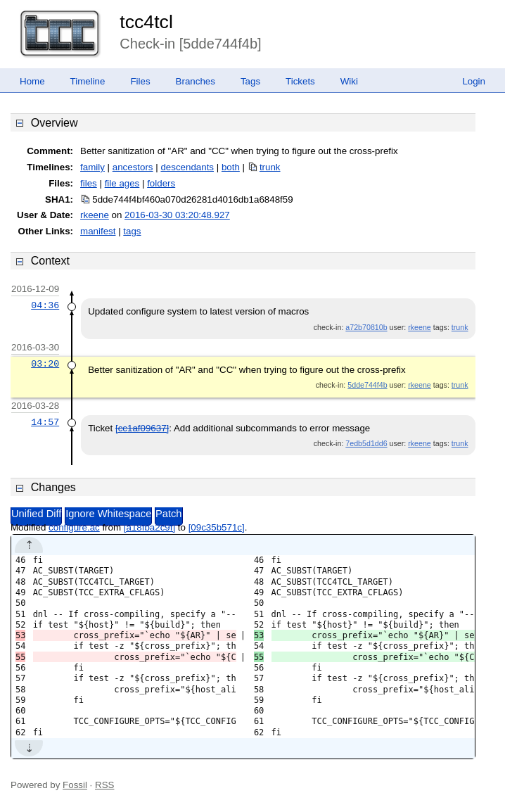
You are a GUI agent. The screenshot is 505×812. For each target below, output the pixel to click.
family (92, 167)
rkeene (95, 215)
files (89, 183)
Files (140, 81)
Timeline (88, 81)
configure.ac (74, 527)
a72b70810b (366, 327)
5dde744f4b (367, 385)
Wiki (349, 81)
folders (161, 183)
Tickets (300, 81)
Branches (196, 81)
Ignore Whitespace (108, 514)
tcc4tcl (146, 22)
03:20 (45, 364)
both (231, 167)
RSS (104, 785)
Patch (168, 514)
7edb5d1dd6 (366, 443)
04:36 (45, 305)
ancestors (133, 167)
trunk (270, 167)
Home (32, 81)
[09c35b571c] (217, 527)
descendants (187, 167)
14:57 (45, 422)
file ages (122, 183)
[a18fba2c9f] (149, 527)
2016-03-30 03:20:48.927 (177, 215)
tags (132, 231)
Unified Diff (36, 514)
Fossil (75, 785)
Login (474, 81)
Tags (250, 81)
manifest (98, 231)
